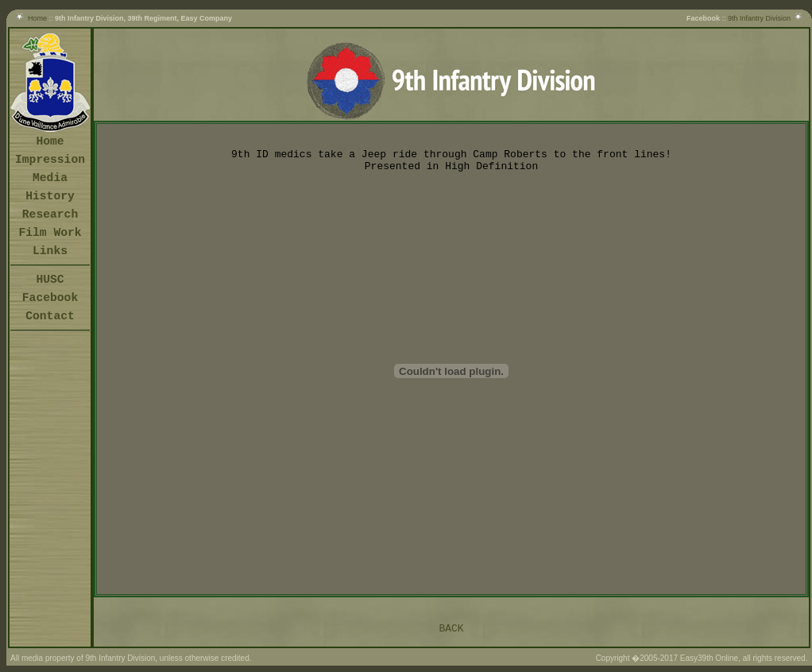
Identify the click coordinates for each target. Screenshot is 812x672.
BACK (451, 629)
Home (37, 18)
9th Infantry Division (759, 18)
